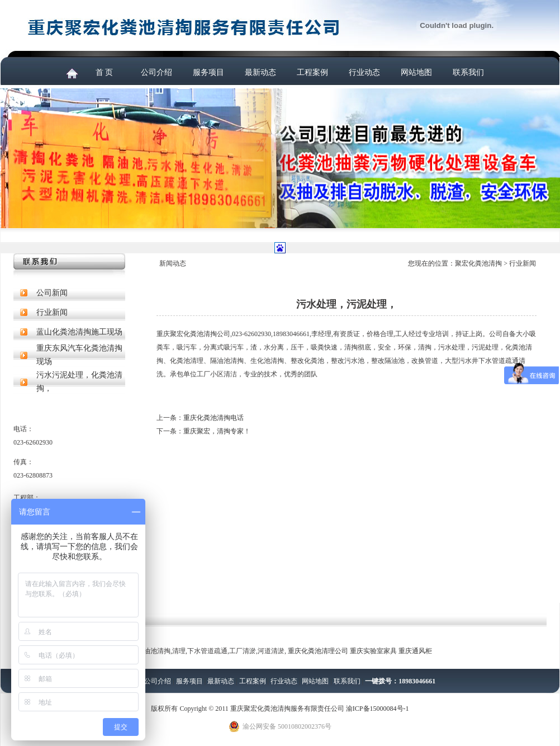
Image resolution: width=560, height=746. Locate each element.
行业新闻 (52, 312)
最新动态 (260, 72)
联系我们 (468, 72)
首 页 (105, 72)
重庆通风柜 (415, 651)
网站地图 (416, 72)
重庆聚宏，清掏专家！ (217, 431)
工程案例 (312, 72)
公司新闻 (52, 293)
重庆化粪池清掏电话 (213, 418)
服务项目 (208, 72)
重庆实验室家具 (373, 651)
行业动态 (364, 72)
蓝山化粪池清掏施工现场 (79, 332)
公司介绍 (156, 72)
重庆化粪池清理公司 (318, 651)
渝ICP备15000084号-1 (378, 709)
